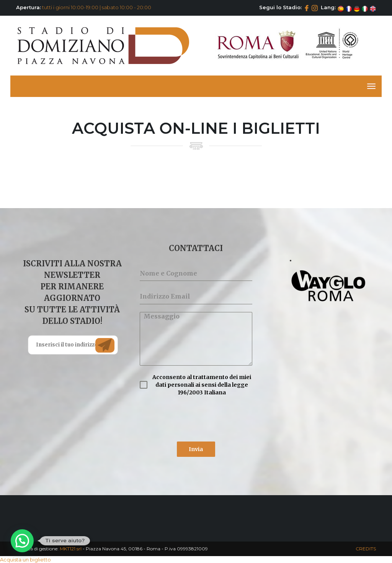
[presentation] (196, 419)
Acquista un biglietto (25, 560)
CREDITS (366, 549)
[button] (22, 541)
